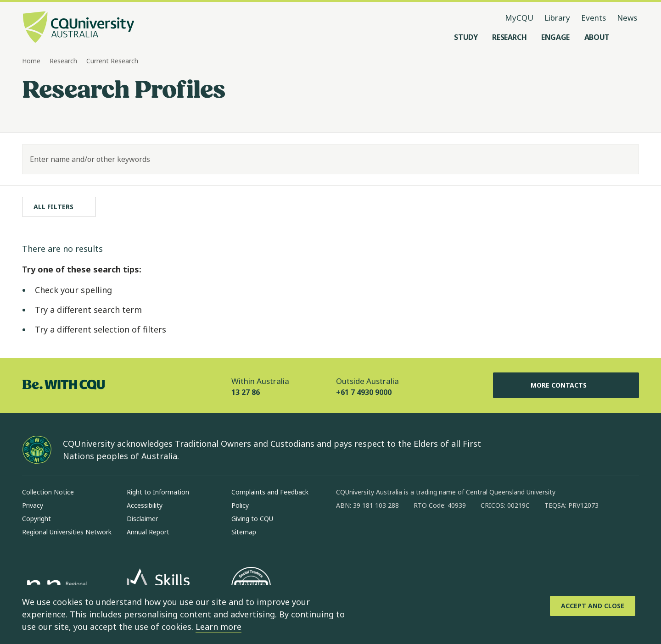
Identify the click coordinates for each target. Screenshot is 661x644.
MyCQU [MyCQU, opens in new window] (519, 18)
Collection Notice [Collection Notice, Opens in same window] (48, 492)
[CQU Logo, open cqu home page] (78, 28)
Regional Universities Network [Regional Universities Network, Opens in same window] (67, 532)
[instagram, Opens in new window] (370, 535)
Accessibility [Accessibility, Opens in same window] (145, 505)
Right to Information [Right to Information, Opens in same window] (158, 492)
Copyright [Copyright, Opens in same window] (36, 519)
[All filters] (59, 207)
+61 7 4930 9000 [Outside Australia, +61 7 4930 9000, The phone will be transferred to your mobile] (364, 392)
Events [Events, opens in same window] (594, 18)
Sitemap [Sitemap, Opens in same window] (244, 532)
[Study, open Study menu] (466, 37)
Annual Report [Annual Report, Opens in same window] (148, 532)
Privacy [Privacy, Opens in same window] (33, 505)
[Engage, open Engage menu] (555, 37)
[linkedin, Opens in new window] (394, 535)
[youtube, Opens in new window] (442, 535)
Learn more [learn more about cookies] (218, 627)
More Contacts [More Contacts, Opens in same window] (566, 385)
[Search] (624, 159)
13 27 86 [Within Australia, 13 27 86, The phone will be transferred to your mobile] (246, 392)
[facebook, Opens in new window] (346, 535)
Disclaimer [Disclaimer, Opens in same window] (142, 519)
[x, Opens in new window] (418, 535)
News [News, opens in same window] (627, 18)
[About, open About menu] (597, 37)
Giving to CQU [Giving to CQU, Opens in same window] (252, 519)
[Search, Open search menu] (630, 37)
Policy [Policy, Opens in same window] (240, 505)
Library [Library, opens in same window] (557, 18)
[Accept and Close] (593, 606)
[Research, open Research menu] (509, 37)
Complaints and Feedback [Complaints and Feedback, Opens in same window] (270, 492)
